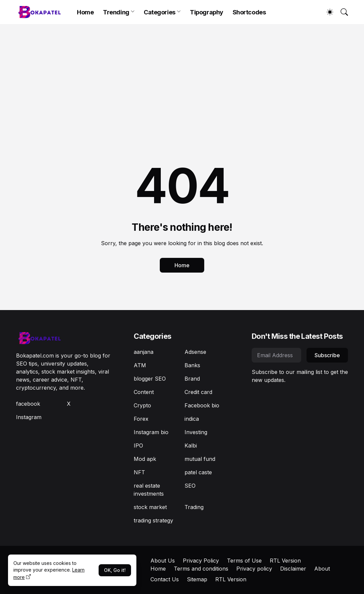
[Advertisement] (182, 74)
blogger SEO (150, 379)
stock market (150, 507)
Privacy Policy (201, 561)
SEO (190, 486)
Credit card (198, 392)
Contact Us (165, 579)
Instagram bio (151, 432)
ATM (140, 365)
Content (144, 392)
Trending (116, 12)
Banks (192, 365)
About (322, 569)
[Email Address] (276, 355)
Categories (160, 12)
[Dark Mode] (327, 12)
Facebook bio (202, 405)
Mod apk (145, 459)
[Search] (341, 12)
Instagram (29, 417)
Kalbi (191, 446)
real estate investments (149, 490)
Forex (141, 419)
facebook (28, 404)
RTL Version (285, 561)
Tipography (207, 12)
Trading (194, 507)
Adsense (195, 352)
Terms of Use (244, 561)
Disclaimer (293, 569)
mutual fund (200, 459)
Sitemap (197, 579)
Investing (196, 432)
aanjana (144, 352)
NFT (139, 472)
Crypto (142, 405)
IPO (138, 446)
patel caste (198, 472)
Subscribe (327, 355)
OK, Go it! (115, 570)
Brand (192, 379)
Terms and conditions (201, 569)
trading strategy (153, 520)
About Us (163, 561)
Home (85, 12)
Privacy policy (254, 569)
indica (192, 419)
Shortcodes (249, 12)
